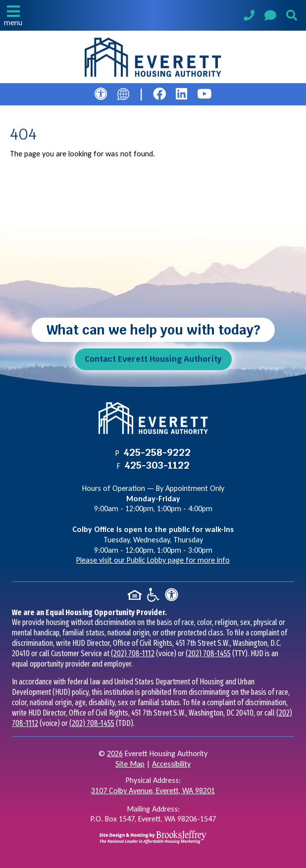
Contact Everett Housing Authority (153, 359)
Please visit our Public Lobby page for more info (153, 560)
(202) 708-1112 (133, 653)
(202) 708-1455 (208, 653)
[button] (13, 15)
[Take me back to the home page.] (153, 57)
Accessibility (171, 764)
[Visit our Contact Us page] (270, 17)
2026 (115, 753)
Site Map (130, 764)
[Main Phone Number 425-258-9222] (249, 17)
